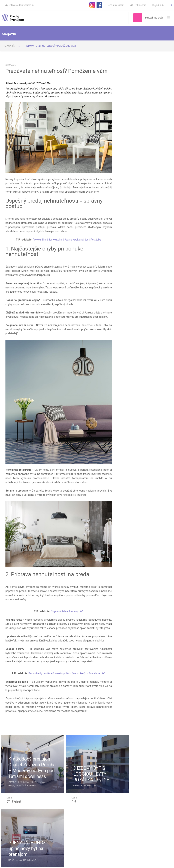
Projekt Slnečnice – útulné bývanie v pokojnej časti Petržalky (67, 240)
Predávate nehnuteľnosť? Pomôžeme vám (50, 46)
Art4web (167, 862)
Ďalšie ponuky (87, 819)
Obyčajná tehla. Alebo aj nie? (67, 611)
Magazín (10, 46)
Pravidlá (91, 861)
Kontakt (79, 861)
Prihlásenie (138, 5)
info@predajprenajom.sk (22, 5)
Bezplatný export (115, 5)
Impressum (105, 861)
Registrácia (162, 5)
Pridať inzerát (154, 18)
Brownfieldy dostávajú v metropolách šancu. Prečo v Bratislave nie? (67, 673)
